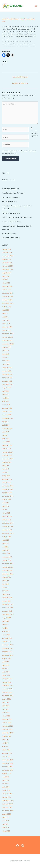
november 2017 (7, 452)
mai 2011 (5, 709)
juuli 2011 (5, 702)
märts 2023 (6, 324)
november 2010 (7, 726)
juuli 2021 (5, 391)
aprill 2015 (6, 550)
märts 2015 (6, 554)
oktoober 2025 (7, 253)
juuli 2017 (5, 466)
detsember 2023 (8, 293)
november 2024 (7, 266)
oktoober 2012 (7, 652)
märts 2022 (6, 364)
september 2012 (8, 655)
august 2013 (6, 618)
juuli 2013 (5, 621)
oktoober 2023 (7, 300)
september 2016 (8, 496)
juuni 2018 (6, 432)
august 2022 (6, 347)
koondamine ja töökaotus (11, 238)
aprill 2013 (6, 631)
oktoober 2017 (7, 455)
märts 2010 (6, 750)
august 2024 (6, 273)
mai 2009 (5, 784)
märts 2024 (6, 283)
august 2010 (6, 736)
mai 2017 (5, 472)
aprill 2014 (6, 591)
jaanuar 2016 (7, 520)
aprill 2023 (6, 320)
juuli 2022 (5, 351)
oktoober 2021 (7, 381)
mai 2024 (5, 280)
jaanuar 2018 (7, 449)
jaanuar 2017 (7, 483)
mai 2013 (5, 628)
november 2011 (7, 689)
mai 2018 (5, 435)
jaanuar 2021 (7, 412)
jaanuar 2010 (7, 757)
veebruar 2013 (7, 638)
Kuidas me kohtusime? (10, 233)
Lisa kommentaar (8, 19)
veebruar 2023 (7, 327)
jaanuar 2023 (7, 330)
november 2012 (7, 648)
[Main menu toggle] (36, 6)
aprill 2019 (6, 425)
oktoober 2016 (7, 493)
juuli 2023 (5, 310)
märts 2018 (6, 442)
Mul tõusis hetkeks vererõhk (12, 213)
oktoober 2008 (7, 807)
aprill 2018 (6, 439)
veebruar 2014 (7, 598)
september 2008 (8, 811)
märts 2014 (6, 594)
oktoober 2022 (7, 340)
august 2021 (6, 388)
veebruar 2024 (7, 286)
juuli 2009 (5, 777)
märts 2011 (6, 716)
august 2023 (6, 307)
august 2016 (6, 500)
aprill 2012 (6, 672)
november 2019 (7, 418)
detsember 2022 (8, 334)
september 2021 (8, 384)
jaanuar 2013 (7, 642)
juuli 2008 (5, 817)
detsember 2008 (8, 801)
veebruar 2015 (7, 557)
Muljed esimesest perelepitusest (13, 193)
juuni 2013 (6, 625)
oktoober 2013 (7, 611)
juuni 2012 (6, 665)
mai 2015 (5, 547)
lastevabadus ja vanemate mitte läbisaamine (17, 218)
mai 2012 (5, 669)
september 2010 (8, 733)
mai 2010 (5, 743)
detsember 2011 (8, 685)
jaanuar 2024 (7, 290)
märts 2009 (6, 790)
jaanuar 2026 (7, 249)
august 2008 (6, 814)
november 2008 (7, 804)
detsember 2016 (8, 486)
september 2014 (8, 574)
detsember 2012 (8, 645)
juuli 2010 (5, 740)
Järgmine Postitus (20, 83)
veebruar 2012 (7, 679)
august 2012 (6, 658)
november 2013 (7, 608)
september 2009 (8, 770)
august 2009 (6, 773)
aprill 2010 (6, 746)
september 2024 (8, 269)
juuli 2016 (5, 503)
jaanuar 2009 (7, 797)
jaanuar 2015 (7, 560)
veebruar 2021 (7, 408)
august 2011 (6, 699)
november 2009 (7, 763)
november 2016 (7, 489)
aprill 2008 (6, 828)
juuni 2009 (6, 780)
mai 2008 (5, 824)
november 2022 (7, 337)
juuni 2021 (6, 395)
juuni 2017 (6, 469)
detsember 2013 (8, 604)
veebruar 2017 (7, 479)
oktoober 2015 (7, 530)
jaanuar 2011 (7, 723)
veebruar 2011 (7, 719)
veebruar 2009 (7, 794)
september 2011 (8, 696)
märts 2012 (6, 675)
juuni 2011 (6, 706)
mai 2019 (5, 422)
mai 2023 (5, 317)
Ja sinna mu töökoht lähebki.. (12, 222)
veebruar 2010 (7, 753)
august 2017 (6, 462)
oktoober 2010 (7, 730)
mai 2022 (5, 357)
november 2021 (7, 378)
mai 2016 (5, 510)
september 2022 (8, 344)
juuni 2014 (6, 584)
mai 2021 (5, 398)
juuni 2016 (6, 506)
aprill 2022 (6, 361)
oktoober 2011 (7, 692)
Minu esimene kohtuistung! (11, 197)
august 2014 (6, 577)
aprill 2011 (6, 713)
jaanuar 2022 (7, 371)
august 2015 (6, 537)
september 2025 (8, 256)
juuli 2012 (5, 662)
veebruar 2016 (7, 516)
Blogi (17, 19)
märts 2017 (6, 476)
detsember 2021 (8, 374)
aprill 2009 (6, 787)
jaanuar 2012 (7, 682)
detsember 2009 (8, 760)
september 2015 (8, 533)
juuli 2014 (5, 581)
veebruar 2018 (7, 445)
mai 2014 (5, 587)
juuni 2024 (6, 276)
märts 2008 (6, 831)
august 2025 (6, 259)
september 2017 (8, 459)
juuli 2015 (5, 540)
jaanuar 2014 (7, 601)
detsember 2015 (8, 523)
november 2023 (7, 297)
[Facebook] (17, 846)
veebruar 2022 (7, 368)
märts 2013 (6, 635)
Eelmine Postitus (20, 77)
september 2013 (8, 615)
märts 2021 (6, 405)
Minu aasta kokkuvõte (10, 202)
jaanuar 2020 (7, 415)
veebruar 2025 (7, 263)
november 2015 (7, 527)
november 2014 (7, 567)
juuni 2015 (6, 543)
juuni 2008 (6, 821)
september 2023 (8, 303)
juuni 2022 (6, 354)
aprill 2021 (6, 401)
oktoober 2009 (7, 767)
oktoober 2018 (7, 428)
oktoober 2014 (7, 570)
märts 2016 (6, 513)
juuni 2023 (6, 313)
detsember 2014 (8, 564)
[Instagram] (23, 846)
